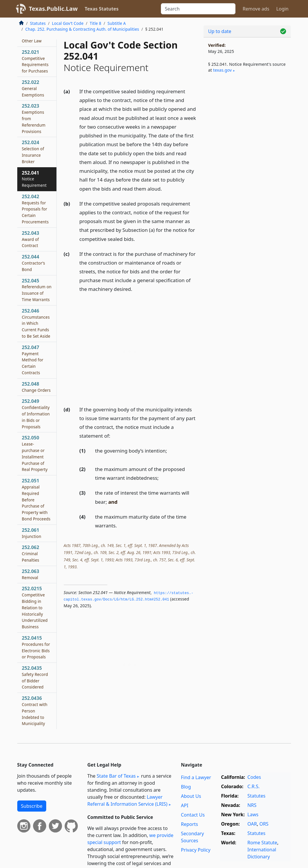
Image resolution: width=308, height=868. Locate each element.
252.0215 (35, 607)
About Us (191, 796)
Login (283, 9)
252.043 (31, 239)
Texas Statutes (102, 9)
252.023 (34, 118)
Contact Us (193, 815)
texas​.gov (223, 70)
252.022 (33, 88)
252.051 (36, 499)
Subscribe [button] (32, 806)
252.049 (36, 414)
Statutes (38, 23)
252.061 (32, 533)
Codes (254, 777)
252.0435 (35, 677)
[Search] (198, 9)
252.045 (37, 290)
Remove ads (256, 9)
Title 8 (96, 23)
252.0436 (35, 711)
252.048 (36, 387)
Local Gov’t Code (68, 23)
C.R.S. (254, 786)
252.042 (35, 209)
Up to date (220, 31)
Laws (253, 814)
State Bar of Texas (116, 776)
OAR (252, 824)
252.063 (31, 574)
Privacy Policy (196, 850)
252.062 (31, 553)
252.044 (33, 263)
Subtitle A (117, 23)
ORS (264, 824)
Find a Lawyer (196, 777)
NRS (252, 805)
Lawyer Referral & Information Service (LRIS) (128, 800)
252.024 (33, 152)
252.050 (35, 453)
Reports (189, 824)
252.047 (33, 360)
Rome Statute (262, 843)
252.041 (34, 179)
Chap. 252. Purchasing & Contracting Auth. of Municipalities (82, 29)
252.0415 (36, 647)
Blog (186, 787)
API (184, 805)
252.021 (35, 61)
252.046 (36, 323)
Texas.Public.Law (53, 9)
